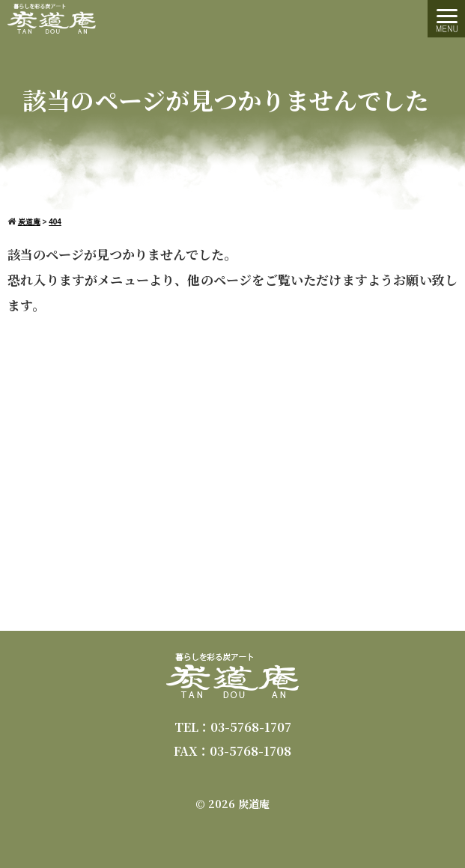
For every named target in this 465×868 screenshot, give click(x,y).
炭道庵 (254, 804)
